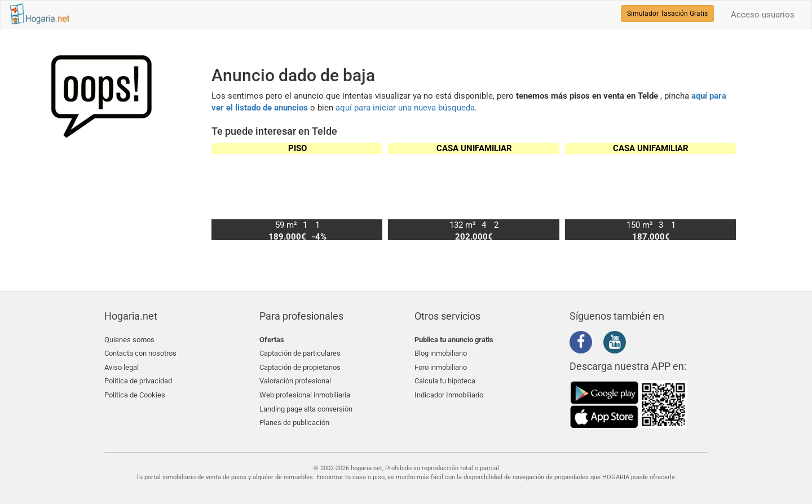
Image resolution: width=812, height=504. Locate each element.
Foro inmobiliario (441, 366)
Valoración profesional (295, 379)
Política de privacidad (138, 379)
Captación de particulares (300, 353)
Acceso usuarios (763, 15)
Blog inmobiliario (441, 353)
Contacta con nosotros (140, 353)
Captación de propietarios (300, 366)
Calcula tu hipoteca (445, 379)
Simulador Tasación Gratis (667, 14)
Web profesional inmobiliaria (305, 393)
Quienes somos (129, 340)
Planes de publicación (294, 419)
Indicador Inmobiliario (449, 393)
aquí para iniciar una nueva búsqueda (405, 108)
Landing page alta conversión (306, 406)
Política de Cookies (135, 393)
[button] (723, 191)
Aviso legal (122, 366)
